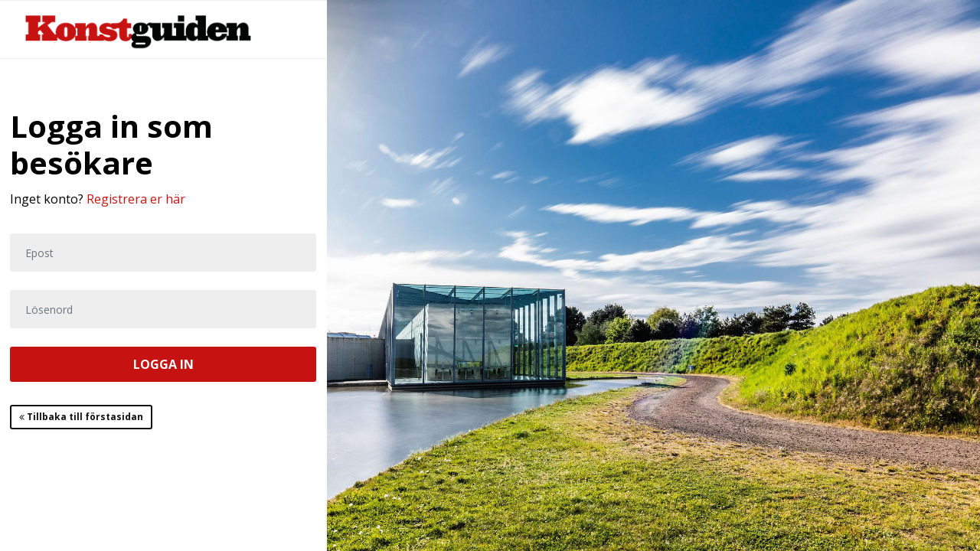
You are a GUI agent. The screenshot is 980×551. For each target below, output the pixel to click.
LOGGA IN (163, 364)
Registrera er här (136, 199)
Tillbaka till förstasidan (81, 417)
